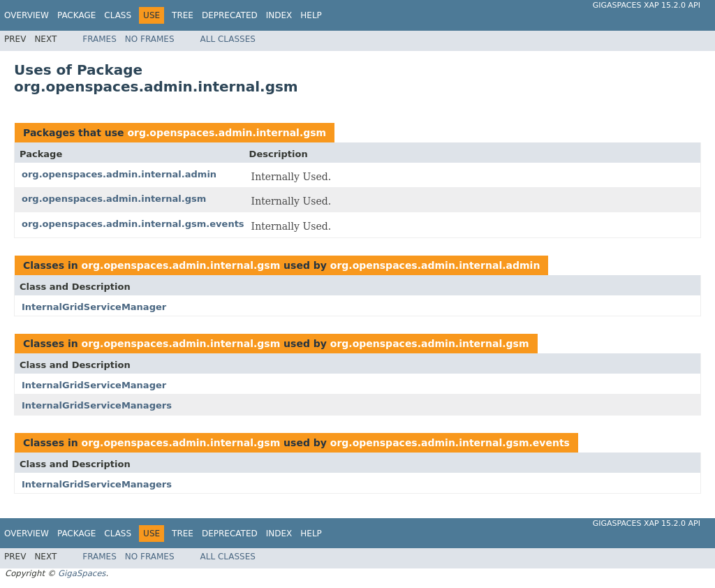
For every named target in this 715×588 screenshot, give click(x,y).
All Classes (228, 39)
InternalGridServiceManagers (97, 405)
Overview (27, 15)
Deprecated (230, 15)
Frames (99, 39)
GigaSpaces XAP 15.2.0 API (647, 5)
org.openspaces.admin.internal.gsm (227, 133)
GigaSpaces (82, 573)
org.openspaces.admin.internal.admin (119, 174)
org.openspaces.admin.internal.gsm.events (133, 224)
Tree (183, 15)
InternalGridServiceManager (94, 307)
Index (279, 15)
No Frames (150, 39)
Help (311, 15)
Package (76, 15)
